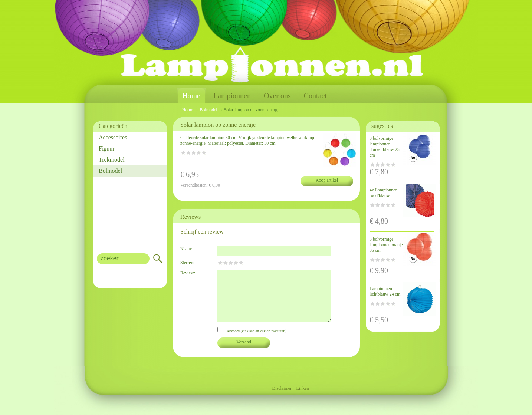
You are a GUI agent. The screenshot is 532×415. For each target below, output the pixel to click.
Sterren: (187, 263)
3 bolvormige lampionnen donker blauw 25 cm (385, 147)
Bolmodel (110, 171)
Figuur (107, 149)
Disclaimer (282, 388)
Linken (303, 388)
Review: (188, 273)
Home (191, 96)
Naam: (186, 249)
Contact (315, 96)
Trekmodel (112, 160)
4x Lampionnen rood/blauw (384, 193)
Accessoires (113, 137)
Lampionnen (232, 96)
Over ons (277, 96)
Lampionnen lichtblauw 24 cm (385, 291)
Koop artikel (327, 180)
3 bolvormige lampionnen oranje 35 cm (386, 245)
